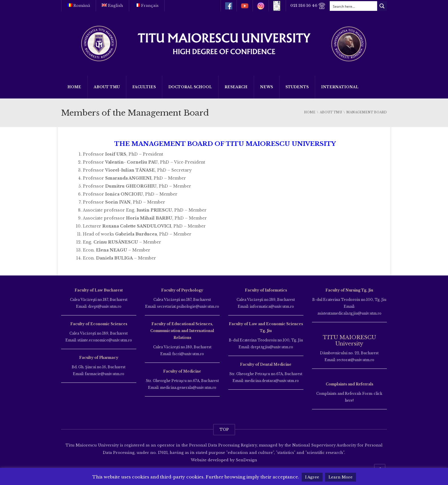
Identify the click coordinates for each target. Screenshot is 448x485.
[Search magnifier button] (382, 6)
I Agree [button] (312, 477)
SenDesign (246, 460)
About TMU (107, 87)
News (266, 87)
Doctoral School (190, 87)
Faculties (144, 87)
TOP (224, 429)
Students (297, 87)
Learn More (341, 477)
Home (74, 87)
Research (236, 87)
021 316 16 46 (308, 6)
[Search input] (354, 6)
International (340, 87)
